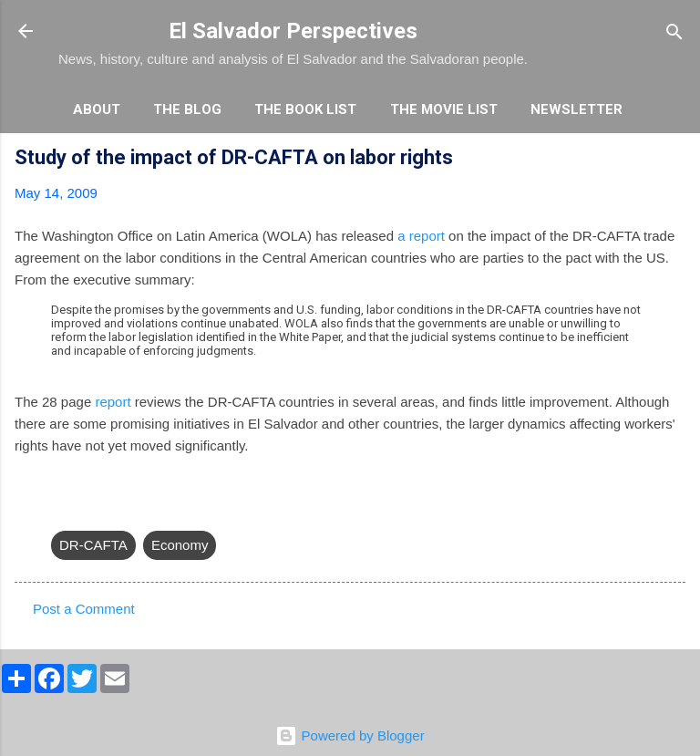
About (97, 109)
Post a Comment (84, 609)
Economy (180, 545)
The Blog (187, 109)
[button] (674, 160)
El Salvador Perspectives (293, 31)
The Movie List (444, 109)
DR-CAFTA (93, 545)
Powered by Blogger (350, 735)
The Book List (305, 109)
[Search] (674, 33)
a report (421, 236)
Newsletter (576, 109)
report (113, 402)
